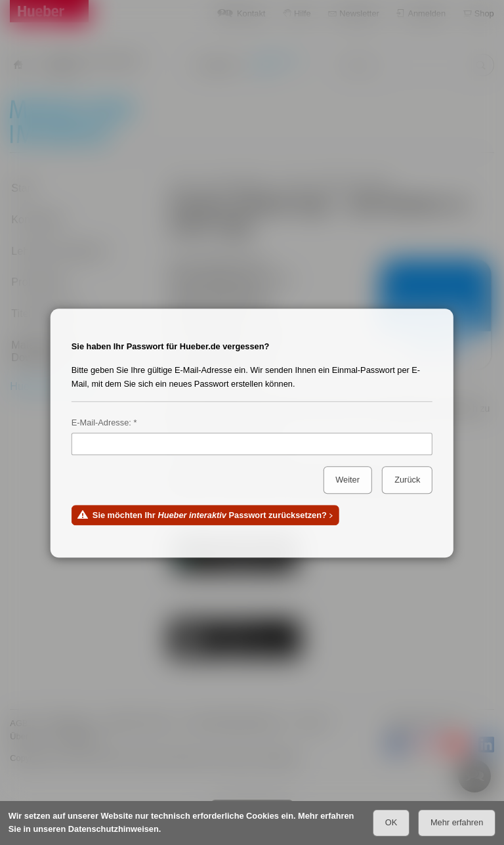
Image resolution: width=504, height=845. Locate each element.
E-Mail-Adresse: (101, 422)
